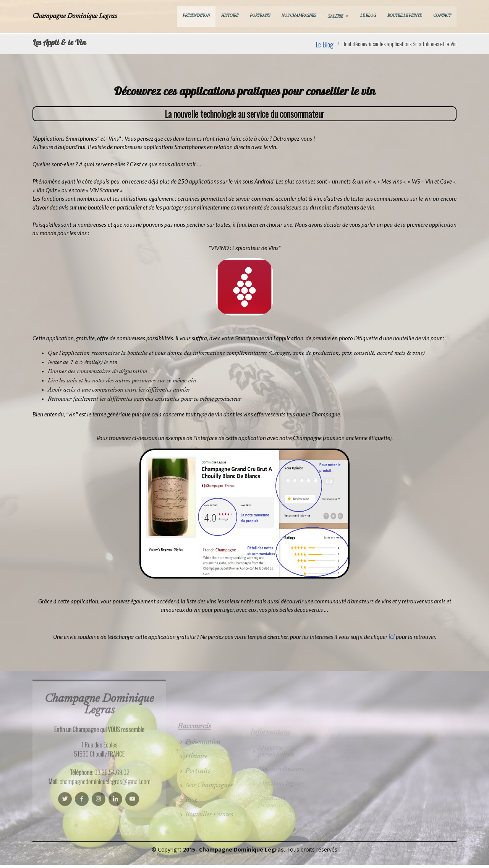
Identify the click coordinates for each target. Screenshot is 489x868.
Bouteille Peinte (405, 16)
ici (392, 636)
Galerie (335, 17)
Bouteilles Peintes (209, 824)
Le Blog (368, 16)
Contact (442, 16)
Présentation (196, 16)
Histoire (230, 16)
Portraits (260, 16)
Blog (191, 809)
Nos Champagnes (299, 16)
